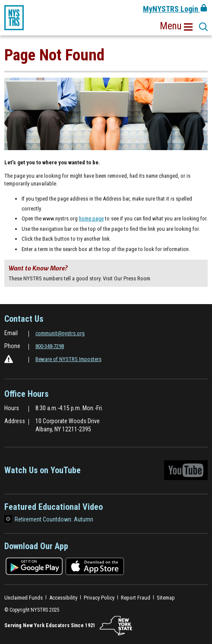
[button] (176, 26)
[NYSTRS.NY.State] (116, 626)
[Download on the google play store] (34, 566)
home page (91, 218)
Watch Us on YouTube (106, 472)
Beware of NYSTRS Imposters (68, 359)
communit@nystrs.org (60, 333)
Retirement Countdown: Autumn (54, 519)
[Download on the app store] (95, 566)
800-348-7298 (50, 346)
